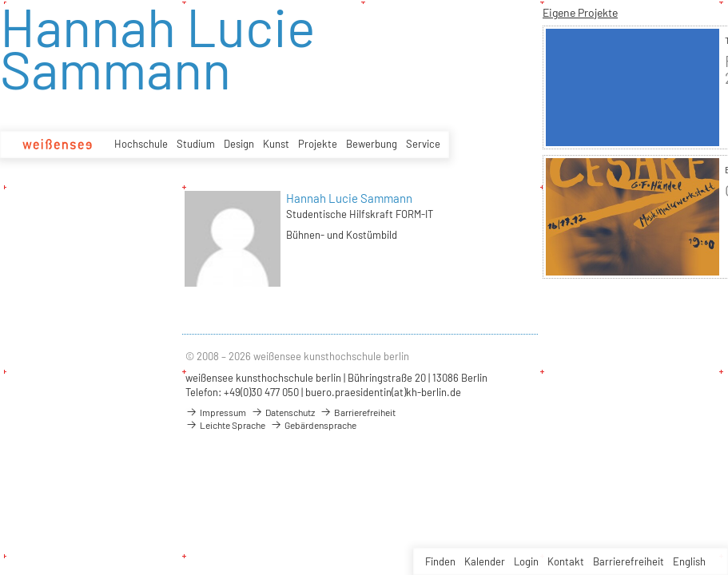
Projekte (318, 144)
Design (239, 144)
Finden (440, 561)
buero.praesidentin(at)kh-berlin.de (383, 392)
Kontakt (566, 561)
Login (526, 561)
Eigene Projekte (580, 12)
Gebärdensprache (313, 425)
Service (423, 144)
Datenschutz (283, 412)
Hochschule (141, 144)
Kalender (485, 561)
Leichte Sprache (225, 425)
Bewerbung (372, 144)
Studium (196, 144)
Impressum (216, 412)
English (689, 561)
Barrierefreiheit (629, 561)
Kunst (276, 144)
